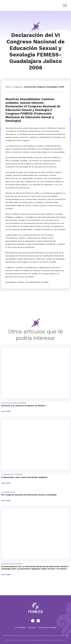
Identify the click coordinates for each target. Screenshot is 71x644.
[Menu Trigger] (65, 5)
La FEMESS (20, 627)
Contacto (32, 627)
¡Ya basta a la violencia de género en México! (23, 406)
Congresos (17, 87)
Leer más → (7, 411)
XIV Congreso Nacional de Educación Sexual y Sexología (29, 495)
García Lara (60, 640)
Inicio (8, 87)
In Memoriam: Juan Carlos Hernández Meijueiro (24, 477)
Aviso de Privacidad (47, 627)
